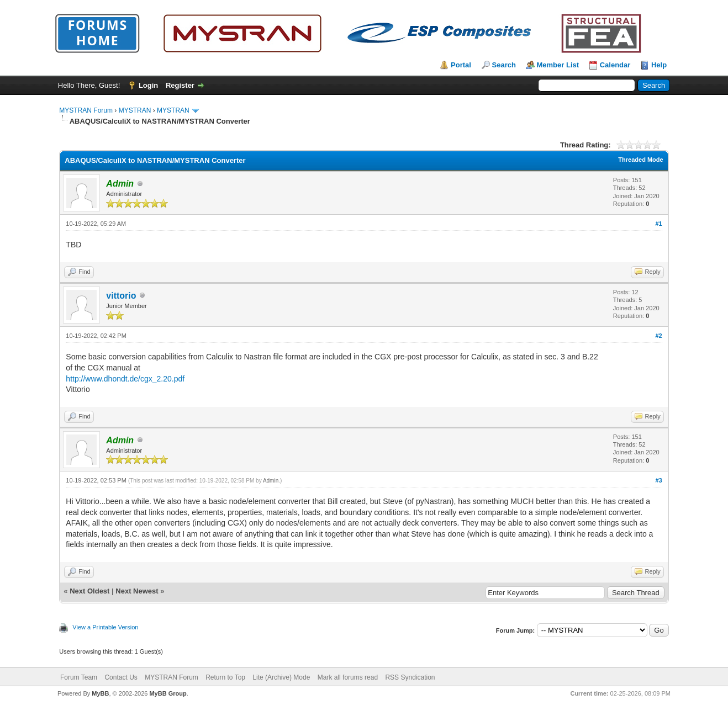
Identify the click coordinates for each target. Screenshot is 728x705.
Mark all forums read (348, 677)
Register (180, 85)
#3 (658, 480)
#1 (658, 224)
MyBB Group (168, 693)
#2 (658, 336)
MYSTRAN (135, 110)
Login (148, 85)
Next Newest (137, 591)
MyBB (100, 693)
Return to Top (225, 677)
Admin (271, 481)
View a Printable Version (105, 627)
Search (504, 65)
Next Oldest (89, 591)
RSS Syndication (410, 677)
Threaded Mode (640, 160)
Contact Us (121, 677)
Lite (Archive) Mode (281, 677)
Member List (558, 65)
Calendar (615, 65)
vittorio (121, 296)
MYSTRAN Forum (86, 110)
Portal (461, 65)
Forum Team (79, 677)
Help (659, 65)
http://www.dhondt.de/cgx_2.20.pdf (125, 379)
